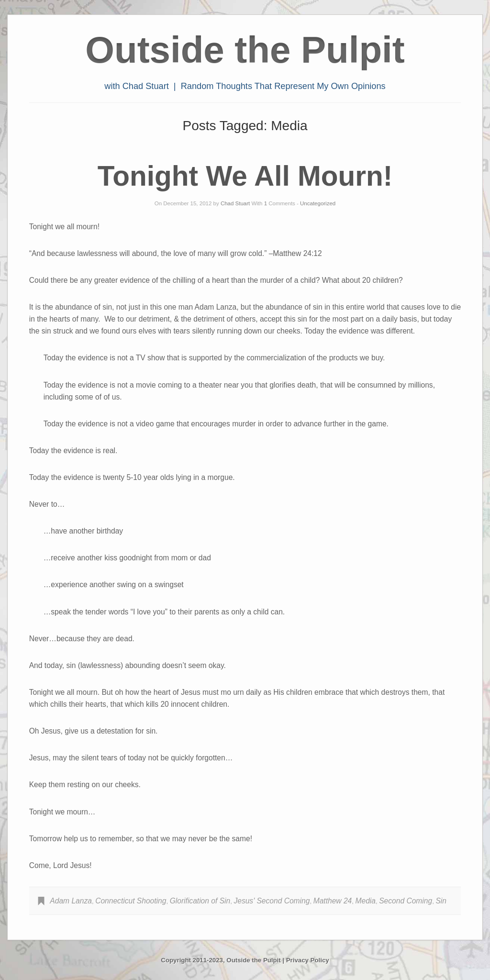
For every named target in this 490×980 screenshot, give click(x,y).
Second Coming (406, 901)
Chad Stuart (235, 203)
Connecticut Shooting (131, 901)
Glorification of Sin (200, 901)
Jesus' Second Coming (272, 901)
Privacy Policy (308, 960)
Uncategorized (318, 203)
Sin (441, 901)
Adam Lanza (71, 901)
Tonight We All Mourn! (245, 176)
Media (366, 901)
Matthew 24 (333, 901)
